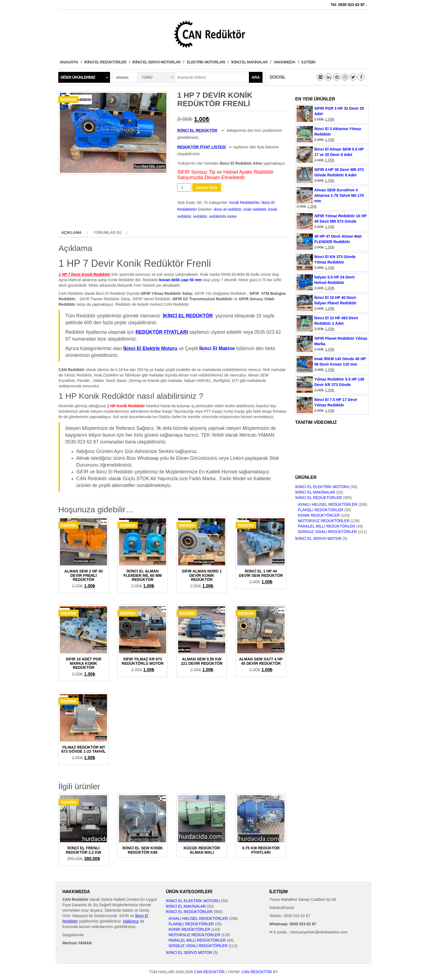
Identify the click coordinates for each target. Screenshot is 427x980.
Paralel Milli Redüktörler (327, 526)
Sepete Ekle (207, 188)
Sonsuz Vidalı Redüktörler (327, 532)
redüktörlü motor (223, 216)
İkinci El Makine (217, 348)
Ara (256, 77)
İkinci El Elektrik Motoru (322, 487)
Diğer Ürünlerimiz (78, 77)
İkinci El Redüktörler (105, 62)
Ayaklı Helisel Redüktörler (328, 504)
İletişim (308, 62)
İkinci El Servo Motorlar (156, 62)
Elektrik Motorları (206, 62)
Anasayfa (69, 62)
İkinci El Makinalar (249, 62)
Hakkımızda (284, 62)
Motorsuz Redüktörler (324, 521)
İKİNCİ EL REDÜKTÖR (197, 130)
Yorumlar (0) (107, 232)
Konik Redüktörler (244, 203)
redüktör (200, 216)
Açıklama (71, 232)
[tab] (74, 232)
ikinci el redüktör (227, 209)
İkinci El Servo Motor (318, 538)
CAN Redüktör (209, 972)
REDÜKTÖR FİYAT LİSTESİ (202, 147)
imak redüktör (255, 209)
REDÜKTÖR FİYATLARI (162, 332)
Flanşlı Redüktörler (321, 510)
